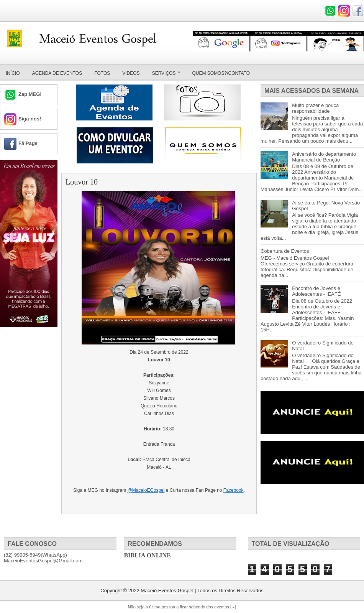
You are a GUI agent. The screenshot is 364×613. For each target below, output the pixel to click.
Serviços (169, 71)
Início (13, 73)
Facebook (234, 490)
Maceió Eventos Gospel (167, 591)
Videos (131, 73)
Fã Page (28, 143)
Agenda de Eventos (57, 73)
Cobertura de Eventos (285, 251)
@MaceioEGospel (146, 490)
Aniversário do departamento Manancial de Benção (324, 157)
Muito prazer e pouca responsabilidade (315, 108)
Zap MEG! (30, 94)
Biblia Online (148, 555)
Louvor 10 (82, 182)
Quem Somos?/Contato (221, 73)
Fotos (102, 73)
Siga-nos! (30, 119)
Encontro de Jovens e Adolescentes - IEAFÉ (316, 291)
